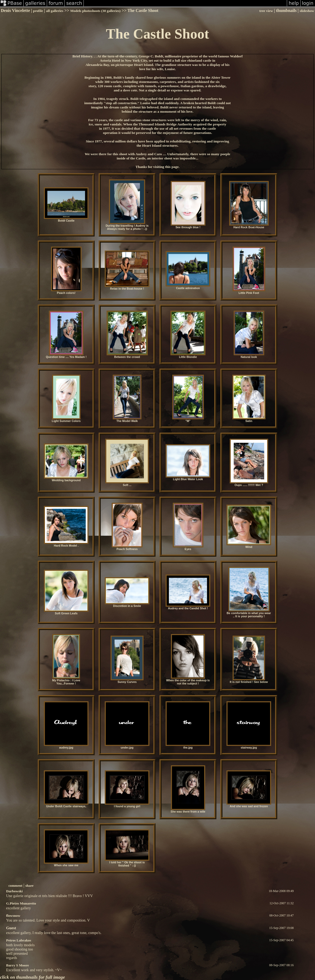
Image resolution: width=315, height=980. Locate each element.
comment (16, 886)
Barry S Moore (18, 965)
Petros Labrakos (19, 940)
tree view (266, 11)
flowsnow (13, 916)
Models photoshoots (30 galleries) (95, 11)
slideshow (307, 11)
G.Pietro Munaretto (21, 903)
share (29, 886)
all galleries (55, 11)
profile (38, 11)
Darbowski (14, 891)
